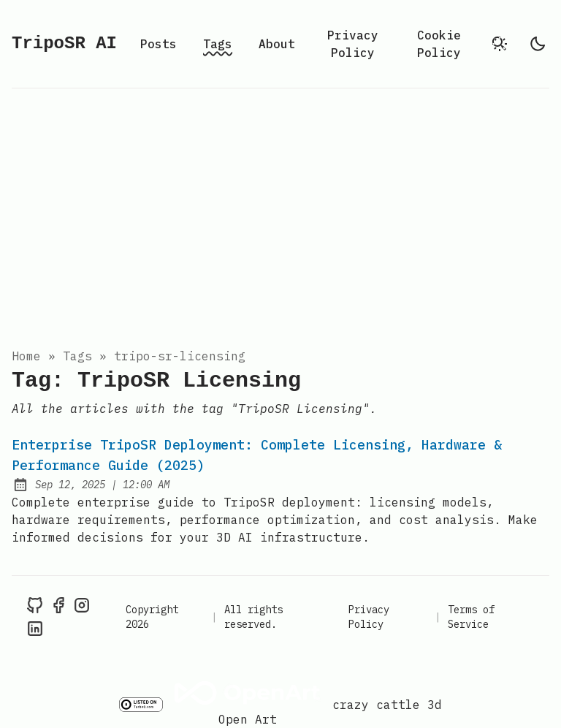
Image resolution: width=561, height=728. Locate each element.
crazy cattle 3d (387, 705)
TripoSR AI (64, 43)
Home (26, 356)
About (277, 44)
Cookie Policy (439, 44)
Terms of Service (471, 617)
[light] (538, 44)
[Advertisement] (280, 214)
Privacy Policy (353, 44)
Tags (218, 44)
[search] (500, 44)
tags (77, 356)
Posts (159, 44)
